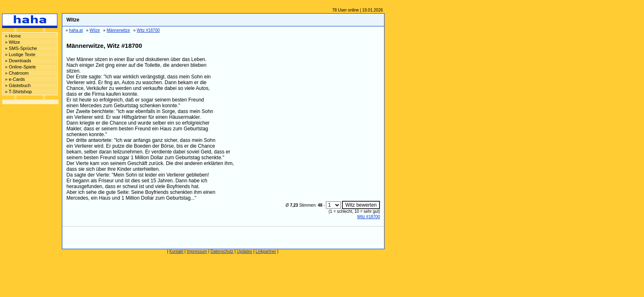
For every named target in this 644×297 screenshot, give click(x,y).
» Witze (13, 42)
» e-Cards (15, 79)
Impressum (197, 251)
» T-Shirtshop (18, 92)
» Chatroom (17, 73)
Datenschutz (222, 251)
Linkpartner (266, 251)
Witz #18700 (368, 217)
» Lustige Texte (20, 54)
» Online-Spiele (20, 67)
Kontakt (177, 251)
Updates (244, 251)
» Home (13, 36)
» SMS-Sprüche (21, 48)
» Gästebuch (18, 85)
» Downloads (18, 61)
